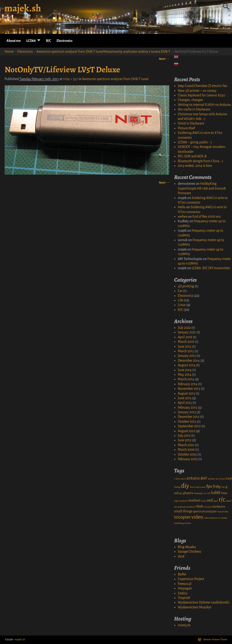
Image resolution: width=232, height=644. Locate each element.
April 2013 (185, 403)
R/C (48, 41)
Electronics (64, 41)
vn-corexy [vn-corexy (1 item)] (223, 518)
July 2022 (184, 328)
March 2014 (186, 379)
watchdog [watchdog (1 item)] (179, 523)
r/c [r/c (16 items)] (222, 500)
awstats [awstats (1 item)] (211, 479)
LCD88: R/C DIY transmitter (211, 268)
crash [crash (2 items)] (229, 479)
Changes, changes (190, 100)
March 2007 (186, 445)
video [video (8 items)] (197, 517)
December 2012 (189, 417)
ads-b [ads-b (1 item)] (183, 479)
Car (180, 291)
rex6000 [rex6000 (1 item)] (191, 507)
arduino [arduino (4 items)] (193, 478)
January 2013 (187, 412)
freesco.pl (185, 584)
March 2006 (186, 450)
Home (9, 52)
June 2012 (185, 440)
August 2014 (187, 365)
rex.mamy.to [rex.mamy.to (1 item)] (180, 507)
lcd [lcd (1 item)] (209, 493)
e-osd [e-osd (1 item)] (197, 487)
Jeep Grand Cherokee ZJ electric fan (202, 86)
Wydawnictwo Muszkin (195, 607)
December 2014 (189, 361)
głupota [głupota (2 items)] (188, 493)
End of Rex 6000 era (206, 217)
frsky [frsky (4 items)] (217, 487)
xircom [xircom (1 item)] (188, 523)
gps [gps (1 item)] (181, 493)
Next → (164, 59)
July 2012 (184, 436)
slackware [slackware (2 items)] (219, 507)
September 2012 (189, 426)
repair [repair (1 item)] (229, 501)
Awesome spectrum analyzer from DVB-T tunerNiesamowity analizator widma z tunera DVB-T (103, 52)
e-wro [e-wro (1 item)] (203, 487)
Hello (182, 207)
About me (14, 41)
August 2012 (186, 431)
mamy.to (184, 625)
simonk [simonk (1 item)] (208, 507)
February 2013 (187, 407)
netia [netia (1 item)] (204, 501)
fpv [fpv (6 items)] (209, 486)
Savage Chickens (189, 552)
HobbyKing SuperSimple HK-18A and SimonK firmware (202, 188)
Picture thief (186, 128)
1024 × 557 (70, 79)
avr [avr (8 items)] (204, 478)
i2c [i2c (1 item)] (205, 493)
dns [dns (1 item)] (192, 487)
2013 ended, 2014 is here (195, 166)
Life (180, 300)
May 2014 (185, 375)
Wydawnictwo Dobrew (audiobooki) (204, 602)
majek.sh (23, 8)
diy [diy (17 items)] (185, 486)
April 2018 (185, 337)
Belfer (182, 574)
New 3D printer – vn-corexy (197, 91)
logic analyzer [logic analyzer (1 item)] (181, 501)
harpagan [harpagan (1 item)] (199, 493)
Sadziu (183, 593)
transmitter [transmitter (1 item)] (223, 512)
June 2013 (185, 398)
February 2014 (188, 384)
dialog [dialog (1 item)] (177, 487)
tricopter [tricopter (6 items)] (182, 517)
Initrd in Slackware (191, 123)
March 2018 (186, 342)
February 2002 (188, 459)
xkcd (181, 556)
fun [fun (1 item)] (223, 487)
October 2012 (187, 422)
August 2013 (186, 393)
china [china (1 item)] (222, 479)
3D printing (186, 286)
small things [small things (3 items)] (183, 511)
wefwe (183, 217)
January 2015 (187, 356)
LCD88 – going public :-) (195, 142)
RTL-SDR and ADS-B (192, 156)
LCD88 (31, 41)
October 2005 (187, 454)
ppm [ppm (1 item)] (216, 501)
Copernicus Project (191, 579)
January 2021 (187, 332)
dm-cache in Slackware (194, 109)
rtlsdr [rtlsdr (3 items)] (199, 506)
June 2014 (185, 370)
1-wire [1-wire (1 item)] (177, 479)
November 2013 (189, 389)
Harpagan (185, 588)
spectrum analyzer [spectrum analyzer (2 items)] (205, 511)
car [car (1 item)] (217, 479)
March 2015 (186, 351)
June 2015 (185, 347)
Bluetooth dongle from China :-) (201, 161)
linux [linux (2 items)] (224, 493)
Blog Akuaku (187, 547)
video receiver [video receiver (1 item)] (210, 518)
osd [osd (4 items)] (210, 500)
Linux (182, 305)
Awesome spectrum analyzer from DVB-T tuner (115, 79)
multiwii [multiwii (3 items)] (194, 500)
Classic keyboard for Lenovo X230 (201, 95)
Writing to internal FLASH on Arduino (204, 105)
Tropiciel (184, 598)
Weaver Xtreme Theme (215, 640)
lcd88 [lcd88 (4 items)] (216, 493)
